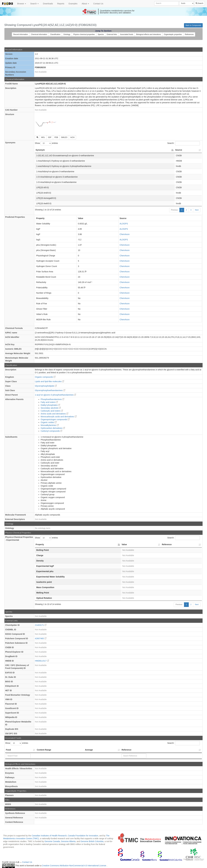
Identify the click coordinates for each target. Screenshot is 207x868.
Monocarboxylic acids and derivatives (59, 417)
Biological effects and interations (148, 34)
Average (89, 750)
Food (8, 750)
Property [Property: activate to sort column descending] (40, 544)
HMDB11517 (42, 661)
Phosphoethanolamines (52, 399)
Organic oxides (49, 422)
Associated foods (127, 34)
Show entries (46, 143)
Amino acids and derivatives (54, 414)
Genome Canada (52, 841)
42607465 (41, 638)
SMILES (64, 137)
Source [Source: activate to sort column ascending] (179, 150)
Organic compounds (45, 377)
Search (34, 4)
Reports (61, 4)
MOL (43, 137)
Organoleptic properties (173, 34)
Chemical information (39, 34)
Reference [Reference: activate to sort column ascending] (167, 544)
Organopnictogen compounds (55, 419)
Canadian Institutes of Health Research (49, 836)
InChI (73, 137)
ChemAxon (125, 234)
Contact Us (98, 4)
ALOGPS (124, 224)
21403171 (41, 625)
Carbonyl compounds (51, 431)
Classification (55, 34)
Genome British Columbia (92, 841)
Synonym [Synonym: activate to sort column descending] (40, 150)
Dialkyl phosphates (50, 405)
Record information (21, 34)
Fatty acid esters (49, 402)
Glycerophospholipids (46, 386)
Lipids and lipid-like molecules (50, 381)
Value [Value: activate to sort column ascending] (124, 544)
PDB (56, 137)
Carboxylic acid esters (52, 411)
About (85, 4)
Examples (73, 4)
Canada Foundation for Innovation (83, 836)
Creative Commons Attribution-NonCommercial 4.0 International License (74, 866)
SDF (50, 137)
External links (112, 34)
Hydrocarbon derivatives (53, 428)
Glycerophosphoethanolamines (50, 390)
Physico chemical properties (84, 34)
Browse (22, 4)
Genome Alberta (68, 841)
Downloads (48, 4)
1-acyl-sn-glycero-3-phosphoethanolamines (55, 395)
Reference (126, 750)
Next (197, 210)
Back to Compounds (193, 25)
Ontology (67, 34)
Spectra (101, 34)
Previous (174, 210)
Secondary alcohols (51, 408)
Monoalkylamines (50, 425)
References (189, 34)
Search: (184, 143)
